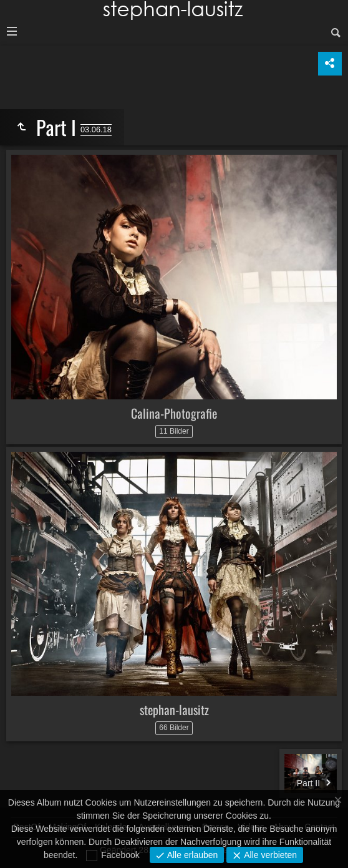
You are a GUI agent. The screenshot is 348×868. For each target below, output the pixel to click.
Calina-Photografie (174, 413)
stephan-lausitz (174, 710)
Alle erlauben (191, 855)
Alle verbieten (269, 855)
